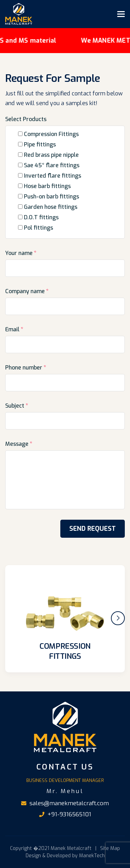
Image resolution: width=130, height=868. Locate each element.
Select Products (26, 119)
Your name (21, 253)
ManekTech (92, 856)
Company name (27, 291)
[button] (118, 618)
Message (19, 444)
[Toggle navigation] (121, 14)
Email (14, 329)
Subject (17, 406)
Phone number (26, 368)
